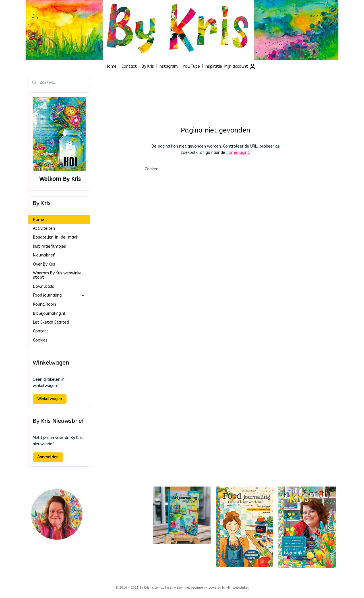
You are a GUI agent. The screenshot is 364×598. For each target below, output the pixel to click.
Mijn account (240, 67)
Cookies (40, 340)
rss (169, 588)
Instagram (168, 66)
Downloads (44, 286)
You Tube (191, 66)
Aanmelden (48, 457)
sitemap (158, 588)
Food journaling (59, 295)
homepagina (238, 153)
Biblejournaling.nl (49, 314)
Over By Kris (44, 264)
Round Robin (45, 304)
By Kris (148, 66)
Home (111, 66)
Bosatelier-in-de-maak (56, 237)
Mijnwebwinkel (237, 588)
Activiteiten (44, 228)
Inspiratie (213, 66)
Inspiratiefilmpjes (49, 246)
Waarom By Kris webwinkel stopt (58, 275)
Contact (129, 66)
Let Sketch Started (51, 322)
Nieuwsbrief (44, 255)
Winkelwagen (50, 399)
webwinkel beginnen (189, 588)
